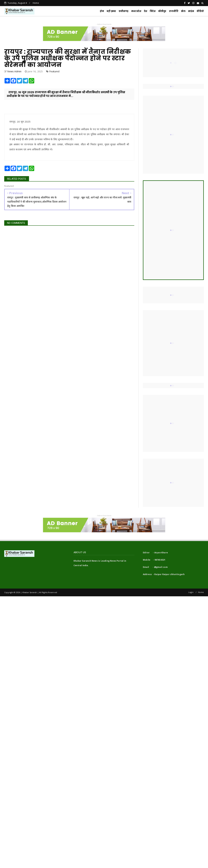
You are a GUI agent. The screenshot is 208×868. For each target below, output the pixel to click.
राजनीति (174, 11)
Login (191, 592)
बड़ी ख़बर (111, 11)
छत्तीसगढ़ (124, 11)
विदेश (153, 11)
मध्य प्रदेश (136, 11)
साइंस (191, 11)
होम (102, 11)
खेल (183, 11)
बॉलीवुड (162, 11)
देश (145, 11)
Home (36, 3)
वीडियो (200, 11)
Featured (54, 71)
